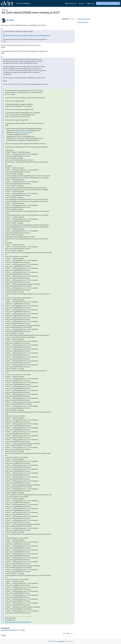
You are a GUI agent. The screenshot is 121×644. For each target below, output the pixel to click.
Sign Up (91, 3)
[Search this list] (106, 3)
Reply (4, 635)
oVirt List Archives (15, 3)
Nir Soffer (10, 20)
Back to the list (82, 22)
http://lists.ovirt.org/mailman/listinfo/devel (18, 622)
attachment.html (6, 630)
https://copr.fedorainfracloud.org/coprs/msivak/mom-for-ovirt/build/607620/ (27, 35)
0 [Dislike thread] (68, 633)
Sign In (82, 3)
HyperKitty (61, 641)
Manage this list (71, 3)
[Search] (118, 3)
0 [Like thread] (65, 633)
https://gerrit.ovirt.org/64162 (24, 132)
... (2, 29)
